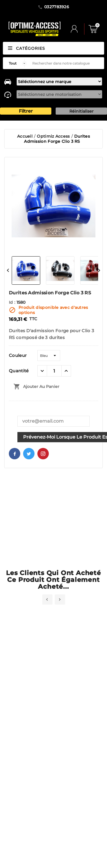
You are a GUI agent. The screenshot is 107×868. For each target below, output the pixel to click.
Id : (13, 302)
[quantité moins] (42, 371)
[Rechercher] (67, 63)
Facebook (15, 454)
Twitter (29, 454)
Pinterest (43, 454)
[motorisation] (59, 94)
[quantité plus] (66, 371)
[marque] (59, 81)
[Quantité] (54, 371)
